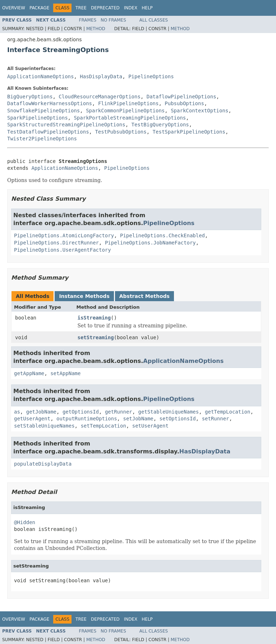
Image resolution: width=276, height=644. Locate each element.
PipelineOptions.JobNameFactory (150, 243)
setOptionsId (178, 419)
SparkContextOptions (199, 111)
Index (131, 8)
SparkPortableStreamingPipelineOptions (130, 118)
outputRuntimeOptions (87, 419)
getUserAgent (32, 419)
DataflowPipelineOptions (181, 97)
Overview (14, 8)
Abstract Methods (144, 296)
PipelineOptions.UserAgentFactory (63, 250)
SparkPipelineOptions (38, 118)
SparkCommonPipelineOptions (125, 111)
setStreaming (96, 337)
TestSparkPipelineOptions (189, 132)
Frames (88, 20)
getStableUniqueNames (169, 412)
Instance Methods (84, 296)
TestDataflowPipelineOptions (48, 132)
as (17, 412)
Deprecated (105, 8)
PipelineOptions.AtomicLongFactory (64, 235)
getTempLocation (227, 412)
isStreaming (94, 318)
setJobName (138, 419)
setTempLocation (103, 426)
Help (147, 8)
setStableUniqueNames (44, 426)
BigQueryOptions (30, 97)
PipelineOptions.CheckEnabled (162, 235)
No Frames (113, 20)
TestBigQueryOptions (160, 125)
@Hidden (25, 522)
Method (96, 29)
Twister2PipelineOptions (42, 139)
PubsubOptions (184, 103)
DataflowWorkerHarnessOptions (50, 103)
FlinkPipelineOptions (128, 103)
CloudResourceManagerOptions (100, 97)
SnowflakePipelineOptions (43, 111)
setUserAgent (150, 426)
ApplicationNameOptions (40, 76)
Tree (81, 8)
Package (39, 8)
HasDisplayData (101, 76)
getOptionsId (81, 412)
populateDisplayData (43, 464)
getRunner (119, 412)
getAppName (29, 373)
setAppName (65, 373)
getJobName (41, 412)
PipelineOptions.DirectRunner (56, 243)
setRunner (216, 419)
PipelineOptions (151, 76)
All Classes (154, 20)
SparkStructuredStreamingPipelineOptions (66, 125)
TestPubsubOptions (121, 132)
